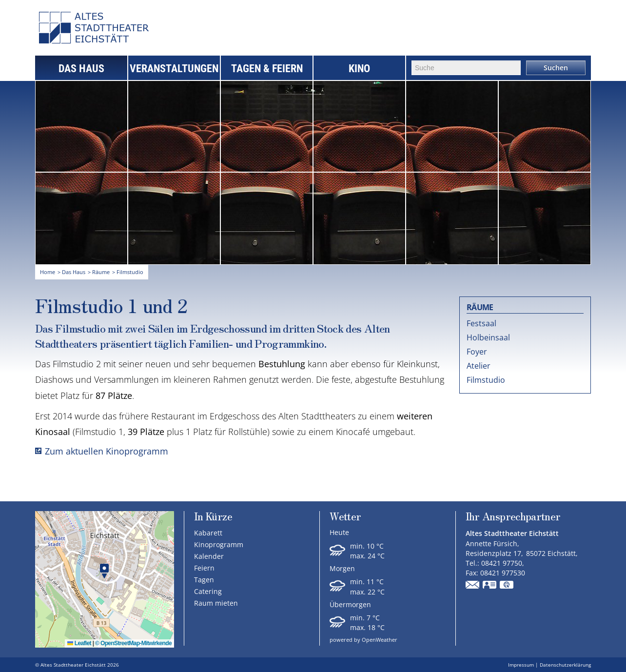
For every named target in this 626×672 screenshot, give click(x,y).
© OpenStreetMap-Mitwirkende (133, 643)
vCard (490, 586)
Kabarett (208, 533)
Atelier (479, 366)
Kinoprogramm (219, 544)
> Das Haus (71, 272)
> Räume (99, 272)
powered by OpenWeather (363, 640)
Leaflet (79, 643)
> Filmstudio (128, 272)
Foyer (477, 352)
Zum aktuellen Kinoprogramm (107, 451)
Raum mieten (216, 603)
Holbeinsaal (488, 337)
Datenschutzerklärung (565, 665)
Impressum (521, 665)
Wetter (345, 517)
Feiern (204, 568)
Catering (208, 591)
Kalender (209, 556)
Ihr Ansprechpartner (513, 517)
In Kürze (213, 516)
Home (48, 272)
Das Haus (81, 69)
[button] (104, 571)
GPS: (507, 586)
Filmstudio (486, 380)
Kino (359, 69)
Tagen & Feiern (267, 69)
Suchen (556, 68)
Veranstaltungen (174, 69)
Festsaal (481, 323)
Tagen (204, 580)
